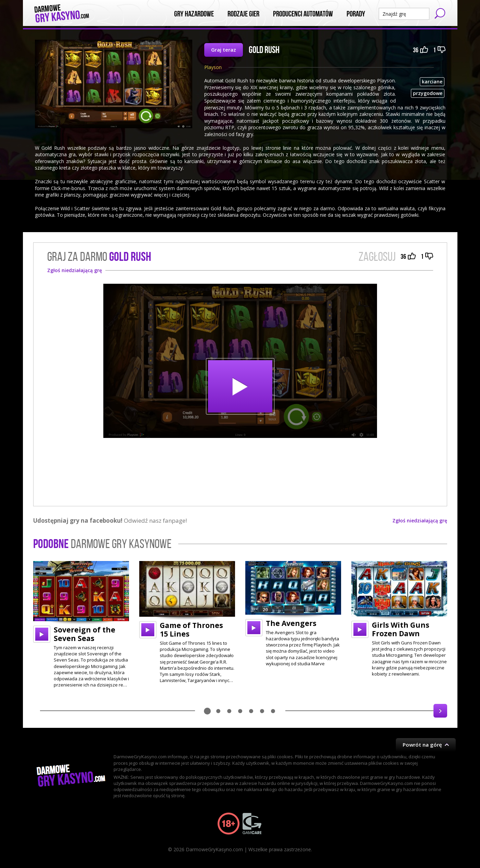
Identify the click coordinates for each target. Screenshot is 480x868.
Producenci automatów (303, 14)
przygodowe (428, 93)
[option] (81, 625)
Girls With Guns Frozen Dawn (401, 629)
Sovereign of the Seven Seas (85, 634)
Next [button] (440, 711)
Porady (356, 14)
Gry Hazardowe (194, 14)
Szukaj (440, 13)
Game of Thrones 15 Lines (191, 630)
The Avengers (291, 623)
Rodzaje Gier (243, 14)
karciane (432, 82)
